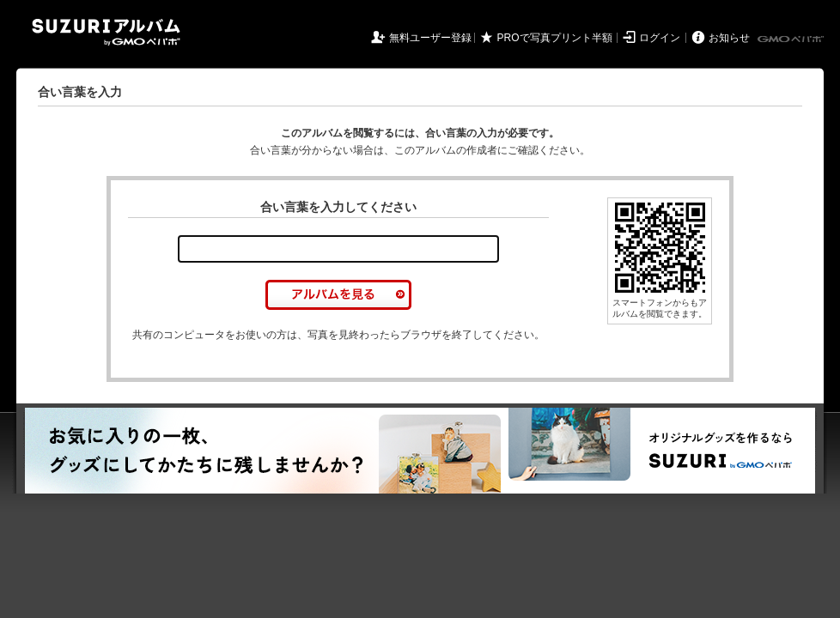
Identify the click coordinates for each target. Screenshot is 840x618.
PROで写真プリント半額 (555, 38)
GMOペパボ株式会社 (792, 39)
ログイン (660, 38)
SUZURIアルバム (106, 32)
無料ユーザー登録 (430, 38)
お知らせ (729, 38)
